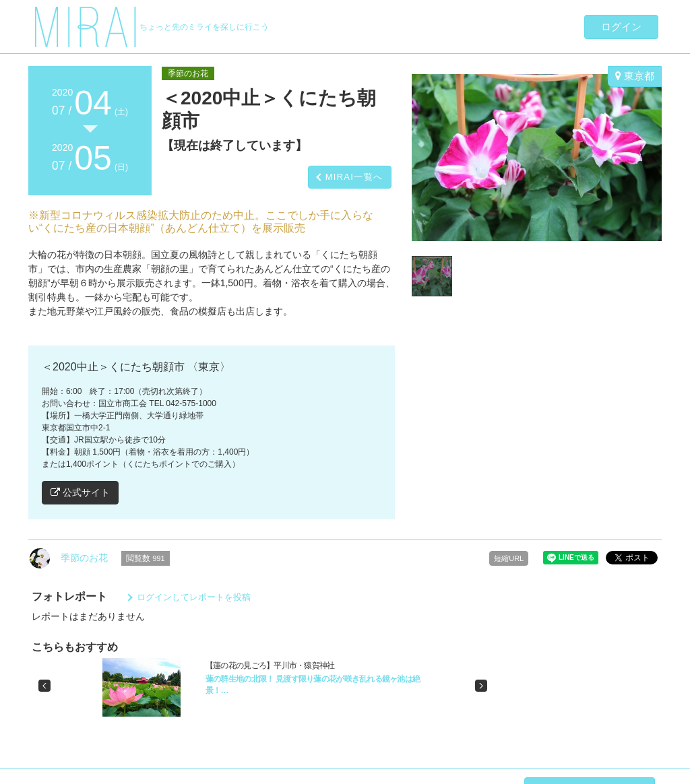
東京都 (635, 76)
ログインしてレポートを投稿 (194, 597)
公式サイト (80, 492)
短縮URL (509, 558)
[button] (44, 686)
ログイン (621, 27)
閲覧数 (146, 558)
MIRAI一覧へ (354, 177)
